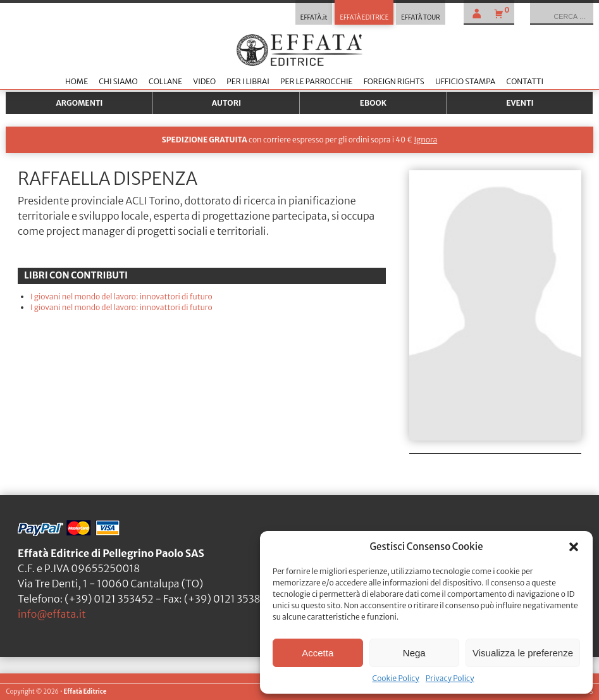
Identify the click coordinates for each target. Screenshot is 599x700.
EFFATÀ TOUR (420, 18)
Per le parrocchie (316, 81)
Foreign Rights (394, 81)
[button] (574, 547)
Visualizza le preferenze (523, 653)
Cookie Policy (395, 678)
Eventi (520, 103)
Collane (165, 81)
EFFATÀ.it (314, 18)
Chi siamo (118, 81)
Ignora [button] (425, 140)
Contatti (525, 81)
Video (204, 81)
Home (77, 81)
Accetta (318, 653)
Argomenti (79, 103)
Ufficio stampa (465, 81)
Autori (226, 103)
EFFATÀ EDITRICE (364, 18)
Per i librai (248, 81)
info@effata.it (52, 614)
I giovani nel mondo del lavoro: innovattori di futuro (121, 297)
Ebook (373, 103)
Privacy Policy (450, 678)
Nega (414, 653)
